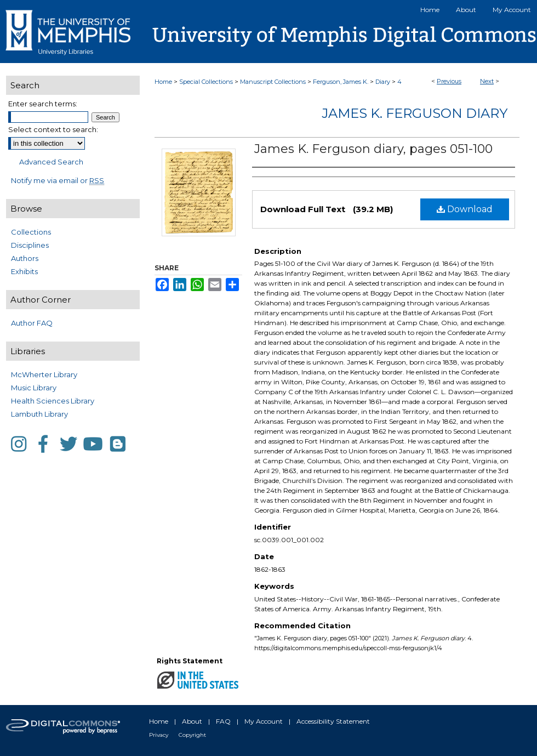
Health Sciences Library (53, 401)
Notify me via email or (58, 180)
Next (487, 81)
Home (163, 82)
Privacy (159, 735)
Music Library (34, 388)
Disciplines (30, 245)
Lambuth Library (39, 414)
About (192, 721)
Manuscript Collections (273, 82)
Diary (383, 82)
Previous (449, 81)
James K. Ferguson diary (415, 113)
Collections (31, 232)
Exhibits (24, 271)
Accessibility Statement (333, 721)
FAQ (223, 721)
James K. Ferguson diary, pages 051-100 (373, 149)
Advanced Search (51, 162)
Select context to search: (53, 129)
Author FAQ (32, 323)
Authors (25, 258)
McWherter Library (44, 374)
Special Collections (206, 82)
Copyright (192, 735)
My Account (264, 721)
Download (465, 209)
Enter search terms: (43, 104)
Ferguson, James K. (341, 82)
